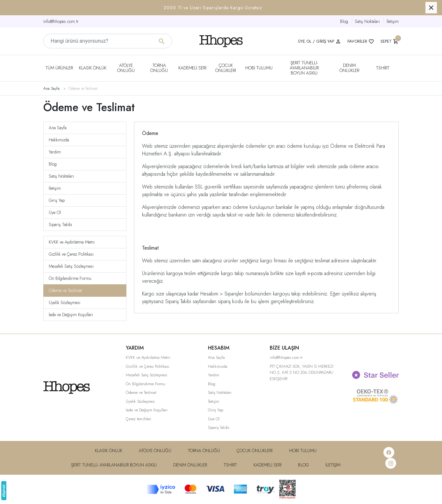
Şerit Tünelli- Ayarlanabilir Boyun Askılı (304, 68)
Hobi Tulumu (259, 68)
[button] (221, 8)
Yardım (55, 152)
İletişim (393, 21)
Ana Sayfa (58, 128)
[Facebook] (389, 452)
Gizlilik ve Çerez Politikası (71, 254)
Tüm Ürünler (59, 68)
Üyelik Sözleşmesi (64, 302)
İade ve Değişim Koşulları (71, 315)
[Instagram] (391, 463)
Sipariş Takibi (60, 224)
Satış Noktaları (367, 21)
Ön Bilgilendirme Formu (70, 278)
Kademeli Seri (192, 68)
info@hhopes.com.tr (61, 21)
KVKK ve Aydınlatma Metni (72, 242)
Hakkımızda (59, 140)
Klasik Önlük (93, 68)
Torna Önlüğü (159, 68)
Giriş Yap (57, 200)
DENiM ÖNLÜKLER (349, 68)
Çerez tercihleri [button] (139, 419)
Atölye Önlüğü (126, 68)
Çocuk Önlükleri (226, 68)
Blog (344, 21)
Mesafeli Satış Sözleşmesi (71, 266)
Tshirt (383, 68)
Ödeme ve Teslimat (65, 290)
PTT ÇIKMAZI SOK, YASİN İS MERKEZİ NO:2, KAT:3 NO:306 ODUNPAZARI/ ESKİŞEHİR (302, 373)
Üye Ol (55, 212)
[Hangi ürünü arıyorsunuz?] (108, 41)
